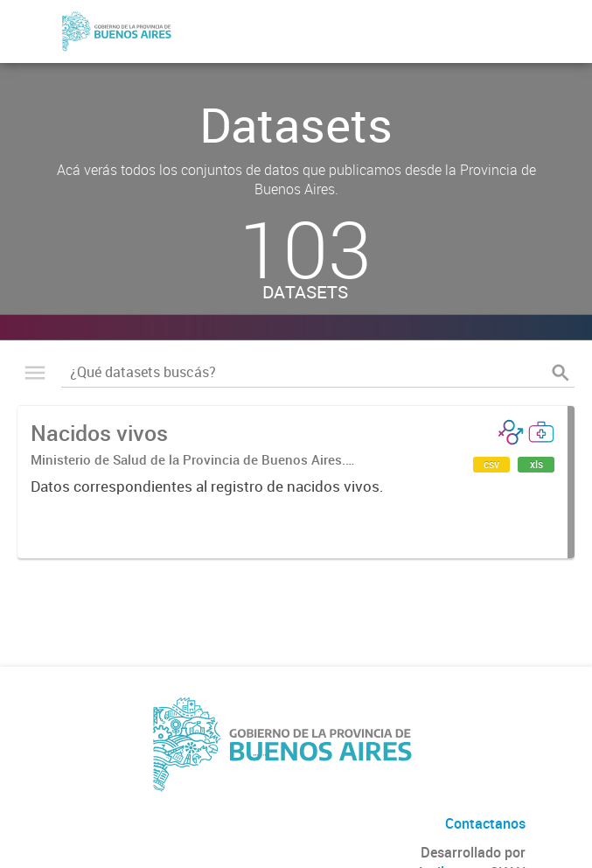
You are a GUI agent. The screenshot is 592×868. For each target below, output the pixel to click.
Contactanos (485, 823)
